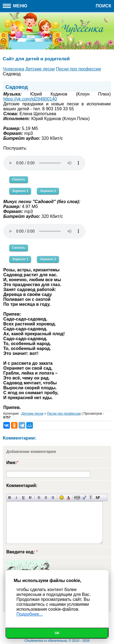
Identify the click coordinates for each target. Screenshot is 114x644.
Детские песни (32, 414)
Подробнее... (30, 614)
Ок (57, 633)
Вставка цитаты (84, 498)
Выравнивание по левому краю (39, 498)
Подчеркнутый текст (23, 498)
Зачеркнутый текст (30, 498)
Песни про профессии (64, 414)
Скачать (19, 179)
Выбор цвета (68, 498)
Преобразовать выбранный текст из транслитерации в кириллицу (91, 498)
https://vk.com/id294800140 (30, 99)
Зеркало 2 (48, 191)
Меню (15, 6)
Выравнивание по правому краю (53, 498)
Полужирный (10, 498)
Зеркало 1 (20, 191)
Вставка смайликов (62, 498)
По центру (46, 498)
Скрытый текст (77, 498)
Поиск (103, 6)
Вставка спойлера (98, 498)
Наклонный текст (17, 498)
